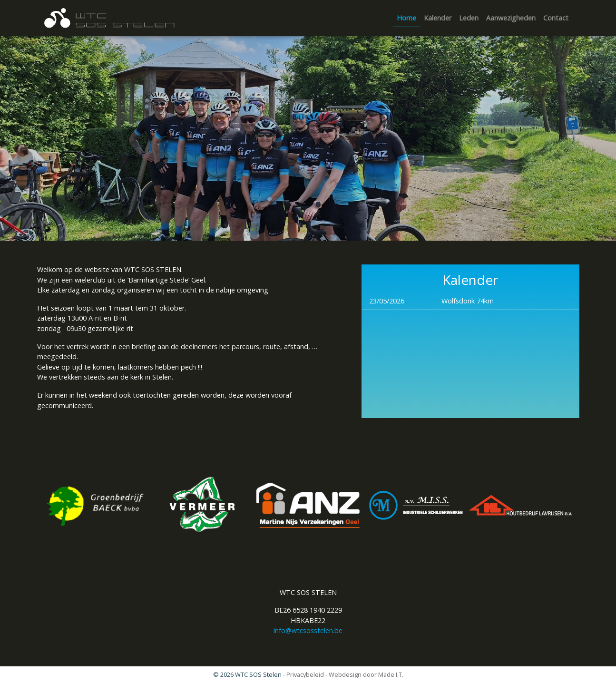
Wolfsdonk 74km (468, 301)
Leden (469, 18)
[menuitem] (406, 18)
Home (406, 18)
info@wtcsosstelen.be (308, 630)
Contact (556, 18)
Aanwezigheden (511, 18)
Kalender (438, 18)
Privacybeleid (305, 674)
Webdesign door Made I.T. (366, 674)
